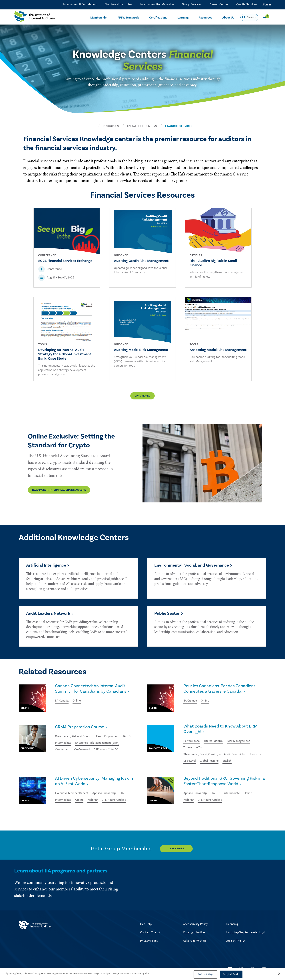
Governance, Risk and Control (74, 737)
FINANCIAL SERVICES (179, 126)
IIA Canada (62, 702)
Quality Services (247, 5)
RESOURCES (111, 126)
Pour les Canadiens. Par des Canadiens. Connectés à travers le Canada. (221, 689)
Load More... (142, 396)
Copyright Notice (194, 933)
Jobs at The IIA (235, 941)
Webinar (94, 801)
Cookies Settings (205, 974)
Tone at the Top (194, 748)
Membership (98, 18)
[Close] (279, 974)
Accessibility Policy (195, 925)
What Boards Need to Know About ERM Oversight (221, 730)
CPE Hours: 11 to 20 (107, 750)
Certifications (158, 18)
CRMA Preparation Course (80, 727)
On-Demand (82, 750)
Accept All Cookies (231, 974)
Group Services (192, 5)
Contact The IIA (150, 933)
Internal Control (215, 742)
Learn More (177, 849)
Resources (205, 18)
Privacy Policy (149, 941)
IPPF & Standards (128, 18)
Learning (183, 18)
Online (77, 702)
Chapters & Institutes (118, 5)
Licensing (232, 925)
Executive (190, 761)
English (245, 761)
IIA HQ (129, 737)
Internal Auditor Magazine (157, 5)
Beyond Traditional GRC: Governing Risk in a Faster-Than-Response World (224, 782)
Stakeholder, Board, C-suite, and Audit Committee (216, 755)
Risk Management (241, 742)
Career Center (219, 5)
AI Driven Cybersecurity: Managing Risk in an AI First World (95, 782)
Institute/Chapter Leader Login (246, 933)
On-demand (63, 750)
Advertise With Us (195, 941)
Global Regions (227, 761)
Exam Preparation (109, 737)
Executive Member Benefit (72, 794)
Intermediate (64, 743)
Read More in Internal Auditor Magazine (59, 490)
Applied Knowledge (106, 794)
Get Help (146, 925)
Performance (192, 742)
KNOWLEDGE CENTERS (142, 126)
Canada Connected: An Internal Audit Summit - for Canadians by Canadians (91, 689)
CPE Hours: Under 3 (116, 801)
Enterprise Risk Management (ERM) (99, 743)
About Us (228, 18)
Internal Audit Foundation (80, 5)
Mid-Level (206, 761)
